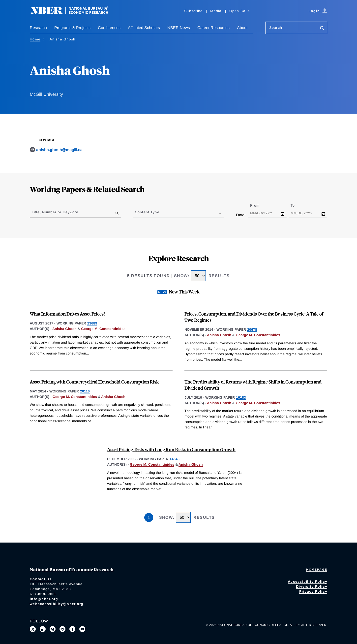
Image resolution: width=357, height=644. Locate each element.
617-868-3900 (43, 594)
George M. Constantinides (103, 329)
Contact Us (41, 579)
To (297, 205)
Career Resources (213, 28)
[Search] (322, 29)
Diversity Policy (312, 586)
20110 (85, 391)
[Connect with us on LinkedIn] (43, 629)
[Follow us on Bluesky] (53, 629)
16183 (241, 397)
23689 (92, 323)
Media (216, 11)
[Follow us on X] (33, 629)
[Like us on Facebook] (72, 629)
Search (276, 28)
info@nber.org (44, 599)
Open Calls (240, 11)
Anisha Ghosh (64, 329)
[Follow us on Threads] (62, 629)
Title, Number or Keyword (55, 212)
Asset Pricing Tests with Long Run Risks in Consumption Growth (171, 449)
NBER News (179, 28)
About (242, 28)
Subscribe (193, 11)
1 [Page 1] (149, 517)
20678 (252, 329)
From (259, 205)
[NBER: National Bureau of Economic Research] (73, 13)
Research (38, 28)
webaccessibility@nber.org (57, 604)
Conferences (109, 28)
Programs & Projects (72, 28)
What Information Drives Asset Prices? (68, 314)
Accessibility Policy (308, 581)
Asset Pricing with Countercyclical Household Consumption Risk (94, 382)
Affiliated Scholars (144, 28)
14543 (175, 459)
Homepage (317, 570)
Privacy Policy (313, 591)
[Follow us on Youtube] (82, 629)
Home (35, 39)
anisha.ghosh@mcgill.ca (59, 150)
